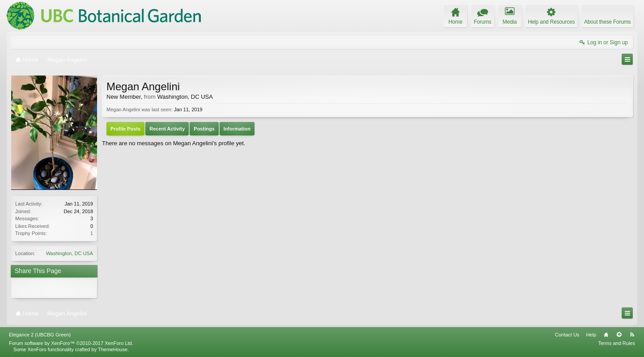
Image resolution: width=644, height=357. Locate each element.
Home (606, 335)
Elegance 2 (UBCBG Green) (40, 335)
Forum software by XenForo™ (71, 343)
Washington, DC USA (70, 253)
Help (591, 335)
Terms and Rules (616, 343)
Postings (204, 129)
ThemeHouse (113, 349)
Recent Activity (167, 129)
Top (619, 335)
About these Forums (607, 22)
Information (237, 129)
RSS (632, 335)
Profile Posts (125, 129)
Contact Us (567, 335)
